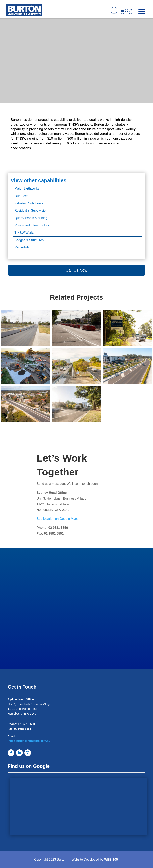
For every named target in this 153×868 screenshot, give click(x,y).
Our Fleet (21, 196)
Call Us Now (76, 270)
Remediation (23, 247)
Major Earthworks (27, 189)
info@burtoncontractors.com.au (29, 741)
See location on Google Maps (58, 519)
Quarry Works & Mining (31, 218)
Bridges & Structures (29, 240)
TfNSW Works (24, 233)
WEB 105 (111, 860)
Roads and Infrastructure (32, 225)
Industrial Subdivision (29, 203)
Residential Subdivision (31, 211)
